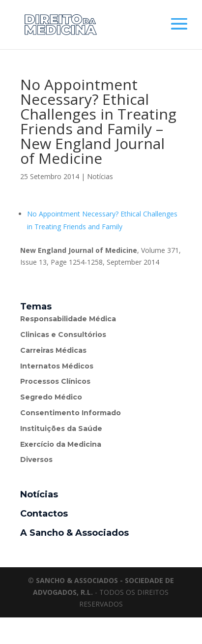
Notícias (100, 176)
